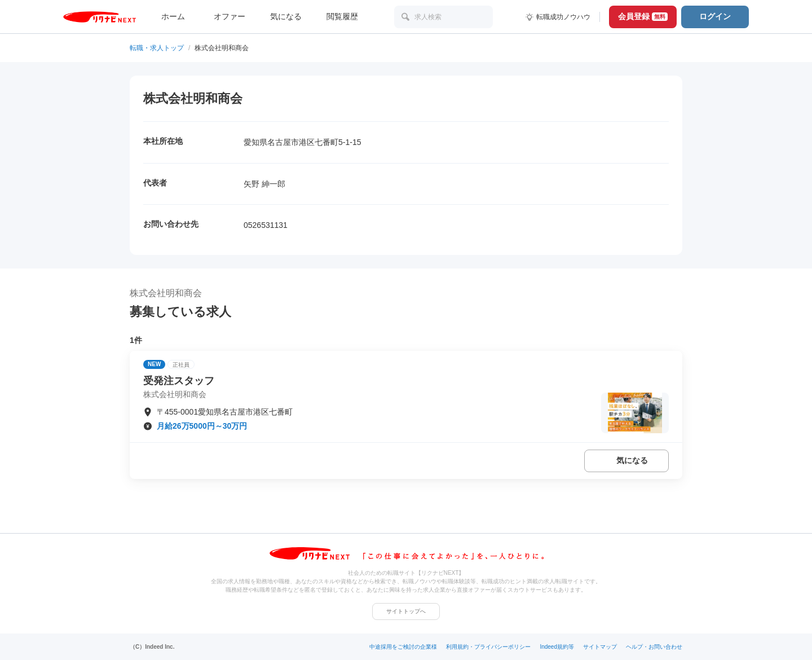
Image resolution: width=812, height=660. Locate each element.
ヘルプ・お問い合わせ (654, 647)
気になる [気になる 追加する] (632, 460)
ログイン (715, 16)
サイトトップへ (406, 611)
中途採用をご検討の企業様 (403, 647)
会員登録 (643, 16)
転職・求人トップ (157, 48)
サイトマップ (600, 647)
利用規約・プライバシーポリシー (488, 647)
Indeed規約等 (557, 647)
